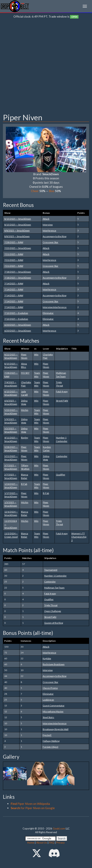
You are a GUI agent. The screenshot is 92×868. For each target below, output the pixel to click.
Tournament (51, 570)
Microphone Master (53, 711)
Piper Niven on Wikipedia (30, 804)
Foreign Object (50, 747)
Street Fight (62, 401)
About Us (42, 843)
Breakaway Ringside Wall (56, 729)
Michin (25, 410)
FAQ (52, 843)
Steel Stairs (48, 717)
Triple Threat (51, 605)
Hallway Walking (51, 741)
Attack (46, 219)
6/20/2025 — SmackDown (18, 325)
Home (31, 843)
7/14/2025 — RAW (14, 283)
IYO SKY (25, 373)
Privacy (61, 843)
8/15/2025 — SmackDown (18, 219)
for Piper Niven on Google (33, 808)
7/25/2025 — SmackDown (18, 248)
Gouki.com (59, 828)
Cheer (35, 191)
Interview (48, 225)
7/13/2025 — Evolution (16, 313)
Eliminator (48, 313)
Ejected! (47, 735)
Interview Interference (55, 307)
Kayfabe (47, 658)
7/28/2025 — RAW (14, 242)
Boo (52, 191)
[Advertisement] (46, 67)
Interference (49, 230)
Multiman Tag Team (54, 588)
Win (36, 354)
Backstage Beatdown (54, 664)
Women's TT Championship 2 (79, 537)
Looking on (48, 700)
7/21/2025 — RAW (14, 254)
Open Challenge (53, 611)
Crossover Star (50, 242)
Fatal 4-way (62, 391)
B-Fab (24, 484)
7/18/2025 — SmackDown (18, 272)
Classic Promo (50, 688)
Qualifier (61, 475)
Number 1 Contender (55, 576)
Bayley (25, 438)
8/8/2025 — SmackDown (17, 230)
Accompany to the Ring (54, 236)
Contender (62, 456)
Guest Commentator (54, 706)
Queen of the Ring (54, 623)
